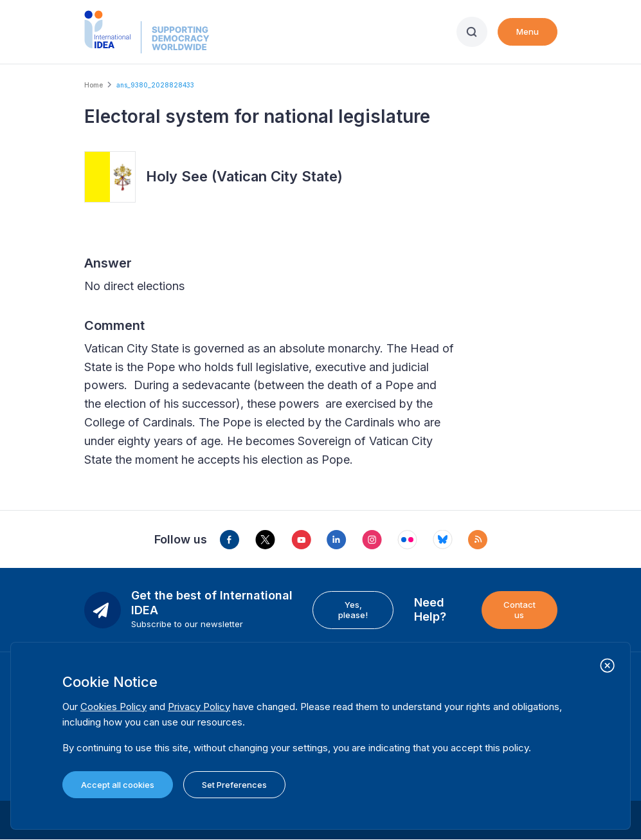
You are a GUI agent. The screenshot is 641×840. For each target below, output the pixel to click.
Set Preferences (234, 785)
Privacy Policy (199, 707)
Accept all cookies (118, 785)
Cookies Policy (113, 707)
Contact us (519, 610)
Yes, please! (353, 610)
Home (94, 85)
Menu (528, 32)
